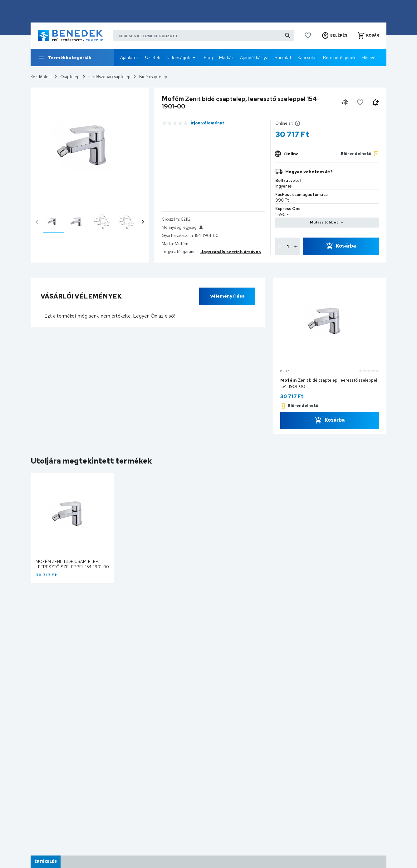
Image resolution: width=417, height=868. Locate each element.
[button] (334, 36)
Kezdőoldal (41, 77)
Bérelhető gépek (339, 58)
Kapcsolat (307, 58)
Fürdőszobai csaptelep (109, 77)
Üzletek (153, 58)
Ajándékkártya (254, 58)
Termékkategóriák (65, 58)
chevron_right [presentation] (143, 222)
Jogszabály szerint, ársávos (231, 252)
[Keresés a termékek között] (204, 36)
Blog (208, 58)
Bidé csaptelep (153, 77)
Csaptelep (70, 77)
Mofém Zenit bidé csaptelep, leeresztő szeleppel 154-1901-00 (72, 564)
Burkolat (283, 58)
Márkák (226, 58)
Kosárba (346, 246)
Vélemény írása (227, 296)
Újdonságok (178, 58)
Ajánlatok (130, 58)
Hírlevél (369, 58)
